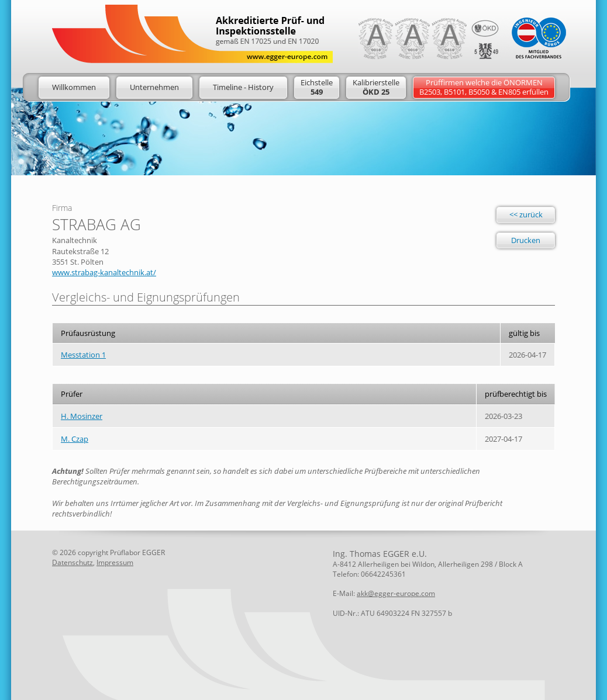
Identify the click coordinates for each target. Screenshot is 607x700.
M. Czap (75, 439)
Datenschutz (73, 562)
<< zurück (526, 214)
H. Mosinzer (82, 416)
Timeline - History (243, 87)
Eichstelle (317, 87)
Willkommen (74, 87)
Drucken (526, 240)
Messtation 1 (83, 355)
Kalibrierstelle (376, 87)
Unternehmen (154, 87)
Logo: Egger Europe (192, 34)
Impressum (115, 562)
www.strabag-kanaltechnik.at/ (104, 272)
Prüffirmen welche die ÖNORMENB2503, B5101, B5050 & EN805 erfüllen (484, 87)
